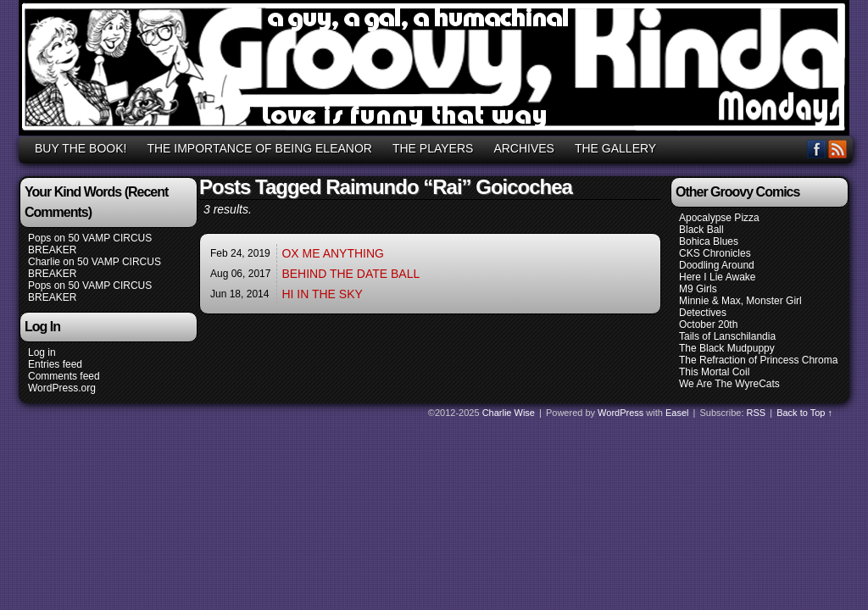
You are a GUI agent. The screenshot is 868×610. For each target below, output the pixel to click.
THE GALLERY (615, 148)
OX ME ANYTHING (333, 253)
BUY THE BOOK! (81, 148)
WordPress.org (62, 388)
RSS (838, 149)
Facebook (817, 149)
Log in (42, 352)
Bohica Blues (709, 241)
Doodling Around (717, 265)
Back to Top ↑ (804, 413)
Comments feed (64, 376)
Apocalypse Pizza (719, 218)
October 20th (708, 324)
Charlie (44, 262)
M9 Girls (698, 289)
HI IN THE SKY (322, 294)
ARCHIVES (524, 148)
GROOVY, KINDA (437, 70)
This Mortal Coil (714, 372)
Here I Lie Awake (718, 277)
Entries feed (55, 364)
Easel (677, 413)
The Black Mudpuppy (727, 348)
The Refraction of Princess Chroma (758, 360)
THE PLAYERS (433, 148)
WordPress (620, 413)
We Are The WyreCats (729, 384)
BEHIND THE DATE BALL (351, 274)
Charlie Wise (509, 413)
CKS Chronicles (715, 253)
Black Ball (701, 230)
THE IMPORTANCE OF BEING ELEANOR (259, 148)
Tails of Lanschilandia (727, 336)
